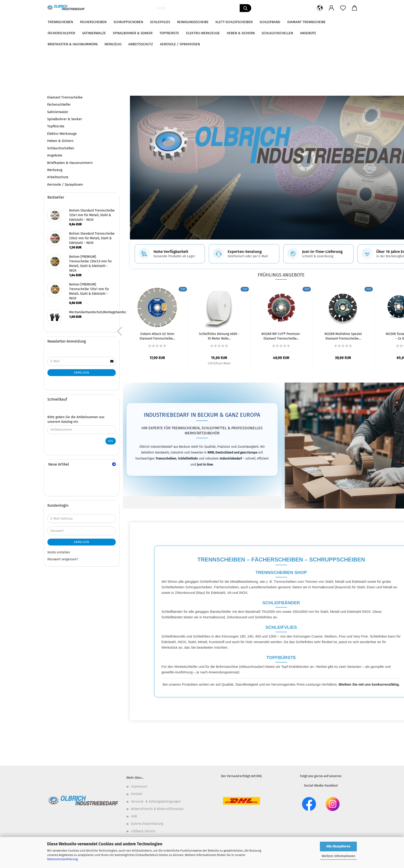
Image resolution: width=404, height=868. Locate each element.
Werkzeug (55, 170)
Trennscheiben (60, 22)
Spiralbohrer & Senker (65, 119)
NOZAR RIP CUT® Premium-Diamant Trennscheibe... (281, 336)
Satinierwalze (58, 112)
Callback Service (143, 832)
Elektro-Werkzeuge (62, 134)
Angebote (55, 155)
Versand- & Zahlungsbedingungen (156, 802)
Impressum (139, 787)
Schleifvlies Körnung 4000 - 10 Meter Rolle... (219, 336)
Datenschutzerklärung (62, 859)
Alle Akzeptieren (338, 846)
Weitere (339, 22)
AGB (134, 817)
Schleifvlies (160, 22)
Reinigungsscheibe (193, 22)
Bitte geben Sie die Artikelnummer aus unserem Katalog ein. (76, 419)
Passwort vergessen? (63, 559)
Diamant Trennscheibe (306, 22)
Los (111, 441)
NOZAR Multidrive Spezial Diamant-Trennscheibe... (343, 336)
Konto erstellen (59, 552)
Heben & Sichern (60, 141)
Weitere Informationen (338, 856)
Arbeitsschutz (58, 177)
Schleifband (270, 22)
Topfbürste (56, 126)
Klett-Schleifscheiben (234, 22)
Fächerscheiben (93, 22)
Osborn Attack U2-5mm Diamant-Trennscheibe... (157, 336)
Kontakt (137, 794)
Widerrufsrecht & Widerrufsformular (157, 809)
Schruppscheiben (128, 22)
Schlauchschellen (61, 148)
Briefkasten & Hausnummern (70, 163)
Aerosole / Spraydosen (65, 184)
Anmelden (82, 373)
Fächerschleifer (59, 104)
